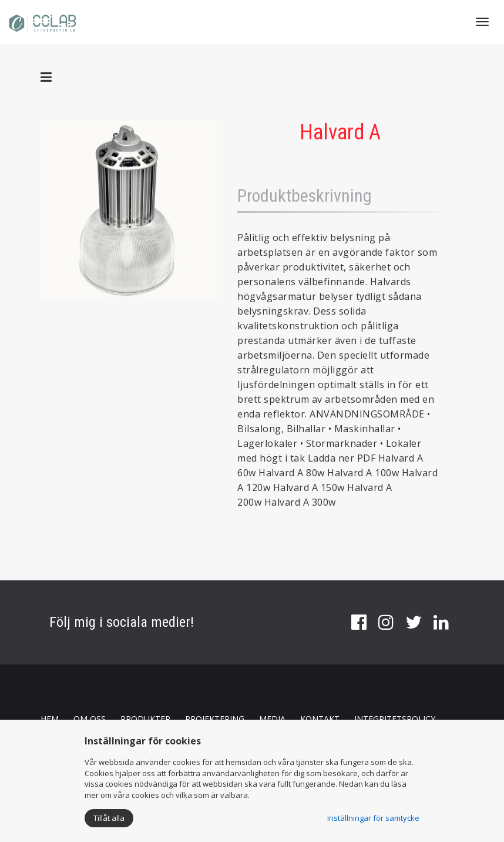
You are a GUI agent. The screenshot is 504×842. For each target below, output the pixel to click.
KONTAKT (320, 719)
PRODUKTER (145, 719)
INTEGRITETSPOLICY (395, 719)
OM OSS (90, 719)
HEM (50, 719)
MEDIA (272, 719)
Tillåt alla (109, 818)
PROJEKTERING (215, 719)
